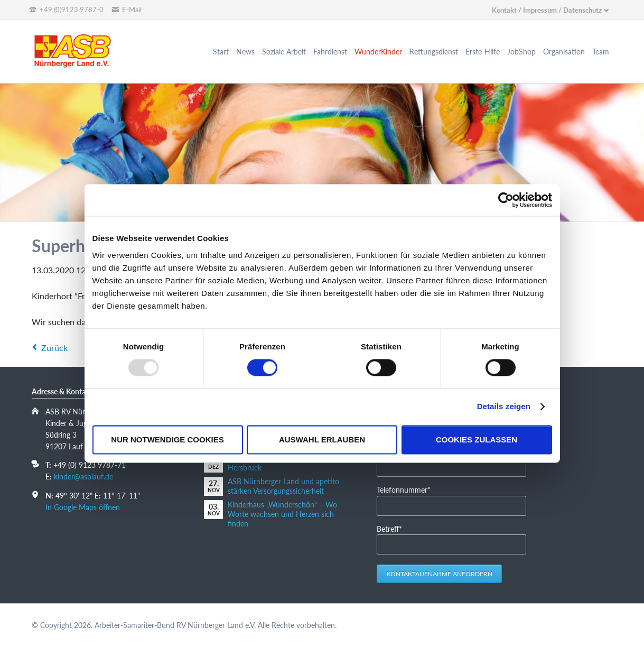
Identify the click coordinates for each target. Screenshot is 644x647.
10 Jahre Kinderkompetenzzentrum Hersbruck (285, 463)
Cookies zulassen (477, 440)
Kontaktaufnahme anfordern (440, 574)
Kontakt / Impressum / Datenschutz (547, 10)
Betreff (393, 528)
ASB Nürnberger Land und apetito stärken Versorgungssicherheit (283, 486)
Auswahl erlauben (322, 440)
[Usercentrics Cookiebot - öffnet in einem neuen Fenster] (506, 200)
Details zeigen (504, 407)
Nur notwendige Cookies (167, 440)
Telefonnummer (404, 489)
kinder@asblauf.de (83, 477)
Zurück (54, 348)
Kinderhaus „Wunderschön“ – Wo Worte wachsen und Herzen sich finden (282, 514)
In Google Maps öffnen (83, 507)
